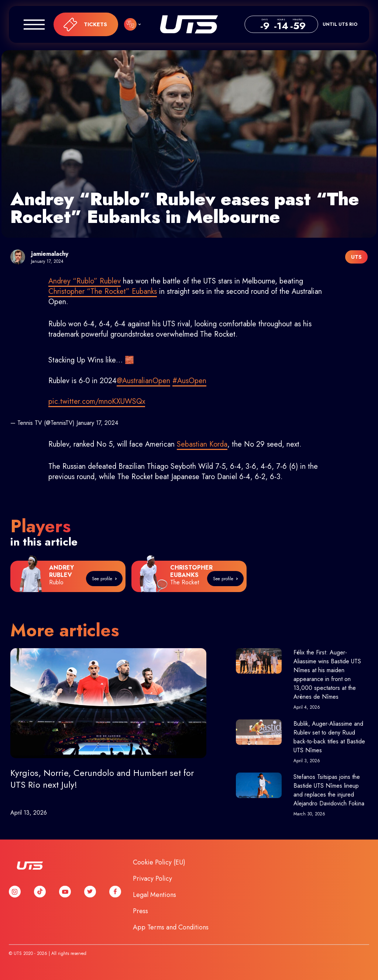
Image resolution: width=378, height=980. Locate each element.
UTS (189, 24)
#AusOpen (189, 381)
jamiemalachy (50, 254)
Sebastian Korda (202, 444)
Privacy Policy (152, 878)
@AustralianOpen (143, 381)
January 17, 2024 (97, 423)
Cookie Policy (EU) (159, 862)
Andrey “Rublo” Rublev (85, 281)
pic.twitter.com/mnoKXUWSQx (97, 401)
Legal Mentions (154, 895)
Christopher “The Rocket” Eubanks (103, 291)
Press (140, 911)
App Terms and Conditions (171, 927)
